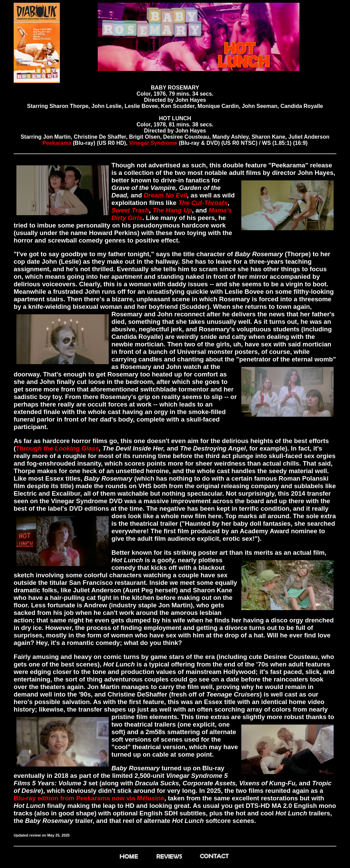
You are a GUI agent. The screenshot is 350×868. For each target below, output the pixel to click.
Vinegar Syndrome (154, 143)
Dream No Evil (166, 195)
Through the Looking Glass (57, 448)
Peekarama (58, 143)
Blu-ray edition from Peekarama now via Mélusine (89, 798)
